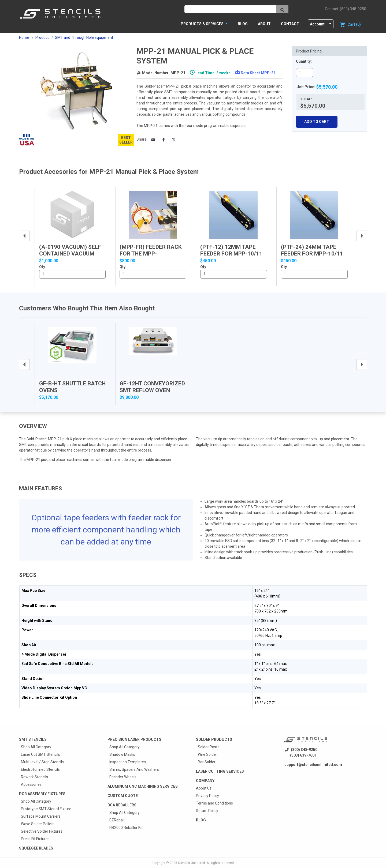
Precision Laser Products (134, 739)
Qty (42, 267)
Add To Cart (317, 122)
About (264, 24)
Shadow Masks (122, 754)
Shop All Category (36, 747)
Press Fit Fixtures (35, 839)
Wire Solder (207, 754)
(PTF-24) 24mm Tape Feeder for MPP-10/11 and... (312, 254)
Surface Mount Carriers (41, 816)
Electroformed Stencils (40, 769)
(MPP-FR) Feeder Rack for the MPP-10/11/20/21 (151, 254)
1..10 (73, 274)
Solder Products (214, 739)
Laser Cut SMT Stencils (40, 754)
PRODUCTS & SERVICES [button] (203, 24)
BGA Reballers (122, 805)
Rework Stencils (34, 777)
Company (205, 781)
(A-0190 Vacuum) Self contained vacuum (70, 250)
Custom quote (123, 796)
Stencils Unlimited (192, 863)
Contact (290, 24)
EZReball (117, 820)
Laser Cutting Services (220, 771)
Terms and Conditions (214, 803)
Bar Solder (207, 762)
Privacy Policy (207, 796)
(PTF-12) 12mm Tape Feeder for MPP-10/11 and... (231, 254)
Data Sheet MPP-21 (258, 73)
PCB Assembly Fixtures (42, 794)
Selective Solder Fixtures (42, 831)
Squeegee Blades (36, 848)
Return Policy (207, 811)
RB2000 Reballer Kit (126, 828)
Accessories (31, 784)
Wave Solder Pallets (38, 824)
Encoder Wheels (123, 777)
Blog (243, 24)
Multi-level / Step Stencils (42, 762)
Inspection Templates (128, 762)
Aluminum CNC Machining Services (143, 786)
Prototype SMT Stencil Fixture (46, 809)
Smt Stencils (33, 739)
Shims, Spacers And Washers (134, 769)
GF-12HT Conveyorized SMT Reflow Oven (152, 387)
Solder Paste (209, 747)
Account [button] (317, 24)
